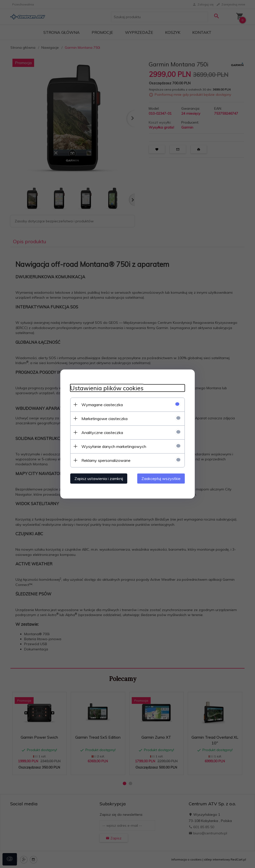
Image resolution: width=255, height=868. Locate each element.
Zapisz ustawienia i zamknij (99, 479)
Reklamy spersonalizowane (106, 460)
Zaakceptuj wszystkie (161, 479)
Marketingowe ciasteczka (104, 419)
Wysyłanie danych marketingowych (114, 446)
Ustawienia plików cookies (107, 388)
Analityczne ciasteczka (102, 433)
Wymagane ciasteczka (102, 405)
